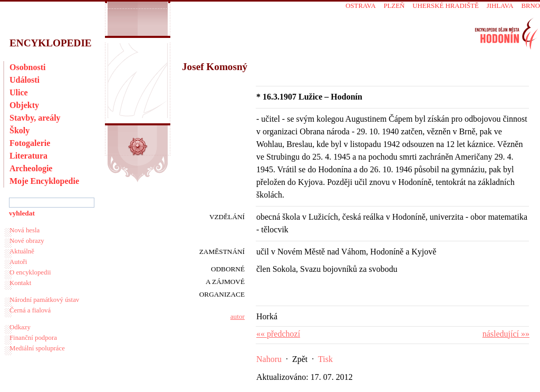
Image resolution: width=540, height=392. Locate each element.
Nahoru (269, 359)
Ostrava (360, 6)
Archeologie (31, 168)
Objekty (24, 105)
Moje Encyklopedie (44, 181)
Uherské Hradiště (445, 6)
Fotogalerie (30, 143)
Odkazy (20, 327)
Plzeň (394, 6)
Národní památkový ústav (44, 300)
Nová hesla (25, 230)
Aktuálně (22, 251)
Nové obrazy (27, 241)
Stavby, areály (35, 118)
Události (25, 80)
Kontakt (20, 283)
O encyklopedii (30, 272)
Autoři (18, 262)
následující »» (506, 334)
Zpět (300, 359)
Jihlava (500, 6)
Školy (20, 130)
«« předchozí (278, 334)
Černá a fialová (30, 310)
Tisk (325, 359)
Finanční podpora (33, 338)
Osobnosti (27, 67)
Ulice (19, 92)
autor (238, 316)
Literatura (28, 156)
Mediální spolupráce (37, 348)
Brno (531, 6)
